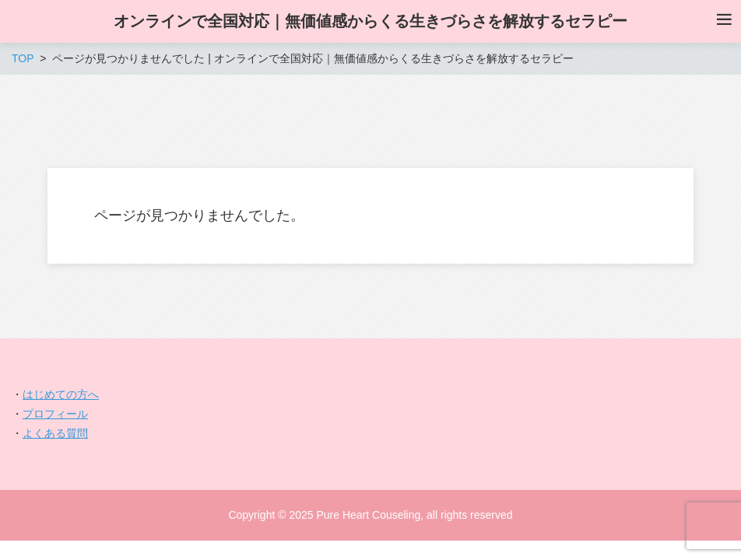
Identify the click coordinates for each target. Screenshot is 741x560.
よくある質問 (55, 433)
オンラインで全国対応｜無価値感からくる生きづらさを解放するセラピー (370, 21)
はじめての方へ (61, 394)
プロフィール (55, 414)
